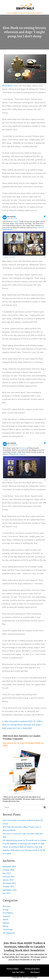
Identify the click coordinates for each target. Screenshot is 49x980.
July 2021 (7, 893)
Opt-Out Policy (18, 972)
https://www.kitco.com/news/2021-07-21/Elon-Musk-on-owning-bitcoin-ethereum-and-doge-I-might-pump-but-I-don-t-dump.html (23, 725)
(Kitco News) (7, 86)
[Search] (45, 807)
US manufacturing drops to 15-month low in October (25, 840)
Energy (6, 910)
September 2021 (10, 890)
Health (5, 920)
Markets (6, 923)
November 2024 (9, 867)
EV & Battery (8, 913)
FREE (15, 13)
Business (6, 906)
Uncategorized (9, 933)
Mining (5, 926)
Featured (6, 916)
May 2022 (7, 873)
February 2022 (9, 877)
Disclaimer (35, 972)
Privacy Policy (13, 969)
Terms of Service (32, 969)
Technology (8, 930)
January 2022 (8, 880)
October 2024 (8, 870)
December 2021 (9, 883)
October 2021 (8, 887)
